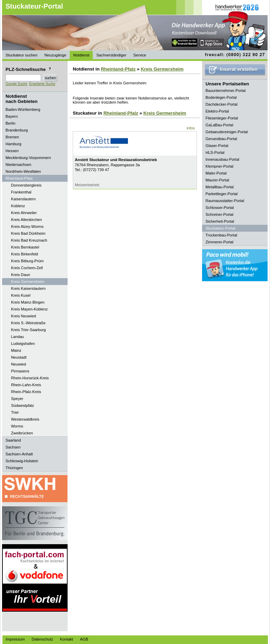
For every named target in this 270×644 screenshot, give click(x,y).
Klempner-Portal (219, 166)
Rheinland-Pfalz (118, 69)
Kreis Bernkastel (25, 247)
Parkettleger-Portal (222, 194)
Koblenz (18, 206)
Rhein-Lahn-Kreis (26, 385)
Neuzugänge (55, 55)
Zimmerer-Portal (219, 242)
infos (191, 128)
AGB (84, 639)
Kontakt (67, 639)
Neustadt (19, 357)
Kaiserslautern (23, 199)
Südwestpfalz (23, 405)
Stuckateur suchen (22, 55)
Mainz (16, 350)
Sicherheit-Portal (220, 221)
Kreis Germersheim (28, 282)
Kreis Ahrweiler (24, 213)
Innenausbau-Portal (222, 159)
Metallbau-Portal (219, 187)
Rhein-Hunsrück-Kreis (30, 378)
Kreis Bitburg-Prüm (27, 261)
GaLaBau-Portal (219, 125)
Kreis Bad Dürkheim (28, 233)
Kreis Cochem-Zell (27, 268)
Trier (15, 412)
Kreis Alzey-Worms (27, 226)
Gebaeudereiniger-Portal (227, 132)
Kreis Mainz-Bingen (28, 302)
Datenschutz (42, 639)
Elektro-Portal (217, 111)
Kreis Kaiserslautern (28, 288)
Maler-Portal (216, 173)
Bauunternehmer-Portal (226, 91)
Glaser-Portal (217, 146)
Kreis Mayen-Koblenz (29, 309)
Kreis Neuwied (23, 316)
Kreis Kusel (21, 295)
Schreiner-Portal (219, 214)
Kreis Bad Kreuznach (29, 240)
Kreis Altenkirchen (27, 220)
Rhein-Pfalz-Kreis (26, 392)
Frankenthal (21, 192)
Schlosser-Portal (220, 208)
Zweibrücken (22, 433)
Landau (17, 337)
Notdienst (81, 55)
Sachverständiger (111, 55)
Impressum (15, 639)
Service (139, 55)
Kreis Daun (21, 275)
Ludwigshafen (23, 344)
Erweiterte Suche (42, 84)
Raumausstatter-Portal (225, 201)
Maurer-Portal (217, 180)
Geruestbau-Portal (221, 139)
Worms (17, 426)
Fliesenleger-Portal (222, 118)
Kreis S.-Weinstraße (28, 323)
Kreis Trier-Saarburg (28, 330)
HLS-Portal (215, 152)
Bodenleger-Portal (221, 97)
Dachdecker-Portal (222, 104)
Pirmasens (20, 371)
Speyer (17, 399)
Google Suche (16, 84)
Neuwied (19, 364)
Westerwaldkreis (25, 419)
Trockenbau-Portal (221, 235)
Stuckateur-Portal (34, 6)
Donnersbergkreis (26, 185)
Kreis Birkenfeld (24, 254)
